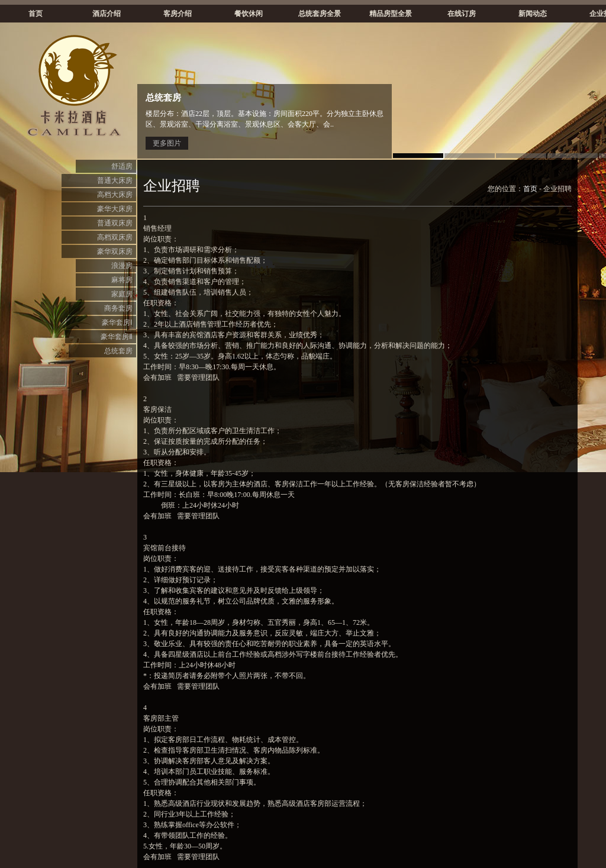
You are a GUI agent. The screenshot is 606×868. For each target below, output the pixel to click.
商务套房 (118, 308)
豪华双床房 (115, 251)
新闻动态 (533, 14)
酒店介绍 (107, 14)
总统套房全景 (320, 14)
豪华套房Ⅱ (117, 337)
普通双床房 (115, 223)
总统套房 (118, 351)
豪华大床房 (115, 209)
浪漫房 (122, 266)
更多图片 (167, 143)
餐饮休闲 (249, 14)
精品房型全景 (391, 14)
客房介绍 (178, 14)
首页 (36, 14)
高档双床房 (115, 237)
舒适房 (122, 166)
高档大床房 (115, 195)
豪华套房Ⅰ (117, 322)
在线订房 (462, 14)
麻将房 (122, 280)
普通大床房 (115, 180)
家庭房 (122, 294)
